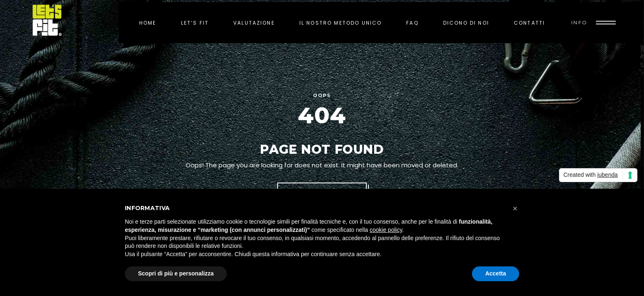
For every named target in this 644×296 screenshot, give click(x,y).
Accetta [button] (496, 273)
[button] (515, 208)
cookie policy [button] (386, 230)
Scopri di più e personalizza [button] (176, 273)
